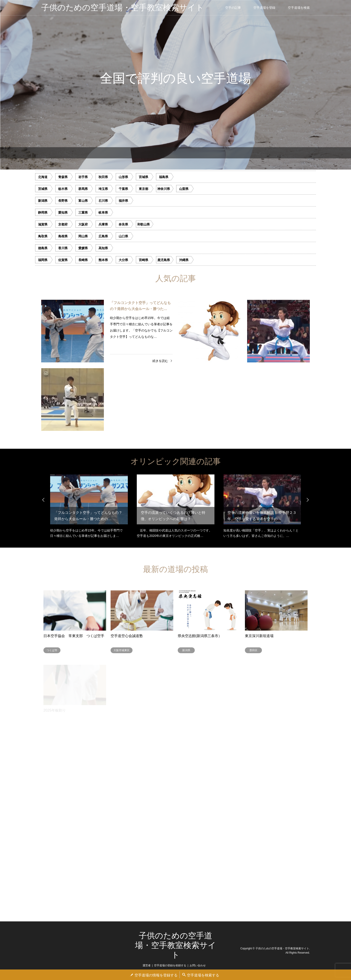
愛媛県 (83, 248)
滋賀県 (43, 224)
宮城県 (143, 177)
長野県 (63, 201)
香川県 (63, 248)
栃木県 (63, 189)
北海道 (43, 177)
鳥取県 (43, 236)
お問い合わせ (198, 965)
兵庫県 (103, 224)
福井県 (123, 201)
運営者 (147, 965)
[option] (175, 85)
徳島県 (43, 248)
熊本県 (103, 260)
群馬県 (83, 189)
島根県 (63, 236)
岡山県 (83, 236)
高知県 (103, 248)
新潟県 (43, 201)
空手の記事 (233, 8)
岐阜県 (103, 213)
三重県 (83, 213)
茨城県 (43, 189)
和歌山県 (143, 224)
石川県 (103, 201)
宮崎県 (143, 260)
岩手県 (83, 177)
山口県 (123, 236)
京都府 (63, 224)
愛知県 (63, 213)
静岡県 (43, 213)
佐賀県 (63, 260)
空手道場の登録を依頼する (170, 965)
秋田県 (103, 177)
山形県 (123, 177)
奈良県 (123, 224)
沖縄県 (184, 260)
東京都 (143, 189)
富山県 (83, 201)
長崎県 (83, 260)
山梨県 (184, 189)
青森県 (63, 177)
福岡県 (43, 260)
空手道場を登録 (264, 8)
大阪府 (83, 224)
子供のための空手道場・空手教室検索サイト (175, 945)
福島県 (164, 177)
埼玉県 (103, 189)
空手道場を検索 (299, 8)
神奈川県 (164, 189)
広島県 (103, 236)
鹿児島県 (164, 260)
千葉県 (123, 189)
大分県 (123, 260)
